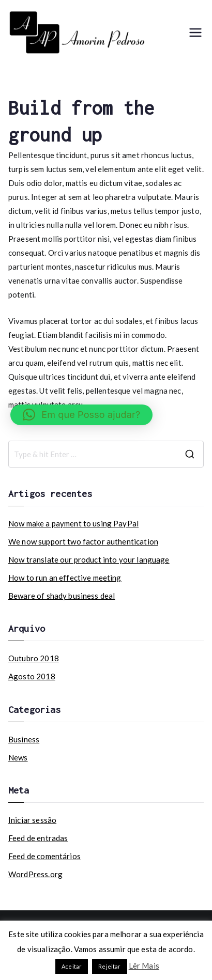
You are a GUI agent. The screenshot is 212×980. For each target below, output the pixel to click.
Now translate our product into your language (89, 559)
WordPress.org (35, 874)
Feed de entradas (38, 838)
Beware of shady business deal (62, 596)
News (18, 757)
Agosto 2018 (32, 676)
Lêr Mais (144, 966)
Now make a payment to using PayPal (73, 523)
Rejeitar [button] (109, 966)
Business (24, 739)
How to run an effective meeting (65, 578)
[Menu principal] (195, 33)
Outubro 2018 (34, 658)
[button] (81, 415)
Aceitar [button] (72, 966)
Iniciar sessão (32, 820)
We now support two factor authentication (83, 541)
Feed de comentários (44, 856)
